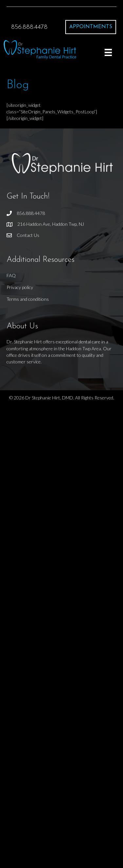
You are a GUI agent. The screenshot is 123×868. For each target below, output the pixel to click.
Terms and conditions (28, 299)
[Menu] (108, 52)
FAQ (11, 275)
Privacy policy (20, 287)
